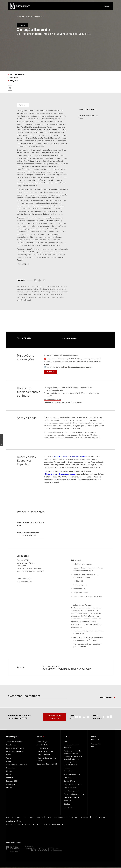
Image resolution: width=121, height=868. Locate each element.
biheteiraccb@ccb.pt (52, 400)
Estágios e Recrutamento (74, 795)
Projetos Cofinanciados (73, 785)
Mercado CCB (42, 749)
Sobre (66, 742)
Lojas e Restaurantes (45, 752)
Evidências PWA (99, 818)
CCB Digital (11, 785)
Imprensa (67, 801)
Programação (38, 17)
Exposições (11, 769)
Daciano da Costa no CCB (47, 765)
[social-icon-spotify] (84, 718)
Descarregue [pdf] (72, 338)
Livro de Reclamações (55, 818)
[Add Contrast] (2, 442)
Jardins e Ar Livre (43, 755)
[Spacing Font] (2, 439)
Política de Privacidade (15, 818)
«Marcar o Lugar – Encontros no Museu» (70, 457)
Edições (67, 805)
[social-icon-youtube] (88, 718)
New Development (71, 792)
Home (28, 17)
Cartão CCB (69, 778)
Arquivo (9, 788)
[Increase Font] (2, 436)
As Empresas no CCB (72, 775)
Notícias (67, 769)
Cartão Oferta (69, 782)
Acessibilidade (42, 746)
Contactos (68, 808)
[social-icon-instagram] (80, 718)
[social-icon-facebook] (76, 718)
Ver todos (106, 698)
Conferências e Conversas (16, 765)
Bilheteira (10, 778)
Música (9, 755)
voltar (20, 17)
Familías (9, 775)
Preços (13, 81)
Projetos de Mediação (15, 752)
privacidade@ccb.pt (24, 300)
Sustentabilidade (70, 788)
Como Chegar (42, 742)
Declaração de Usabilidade (78, 818)
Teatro (9, 759)
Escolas (9, 772)
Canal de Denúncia (14, 822)
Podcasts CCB (12, 782)
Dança (9, 762)
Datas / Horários (17, 75)
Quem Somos (69, 772)
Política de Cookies (35, 818)
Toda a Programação (14, 742)
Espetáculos (11, 746)
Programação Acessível (15, 749)
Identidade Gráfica (71, 798)
